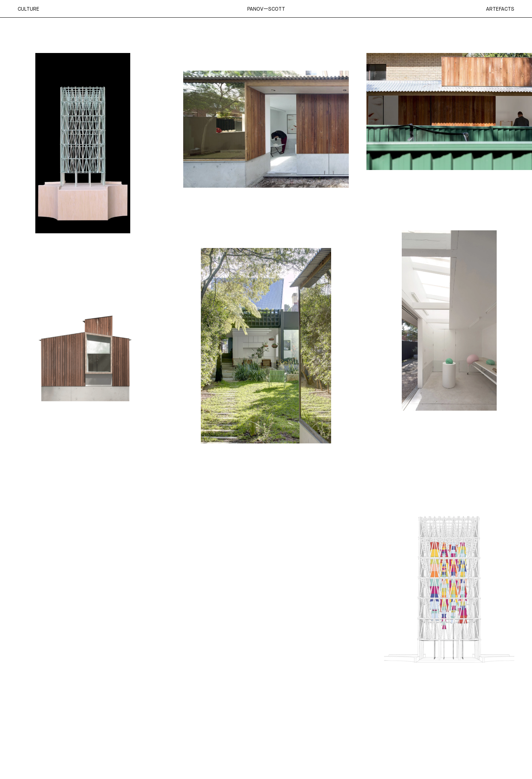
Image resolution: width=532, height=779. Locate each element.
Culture (29, 9)
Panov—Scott (266, 9)
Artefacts (500, 9)
